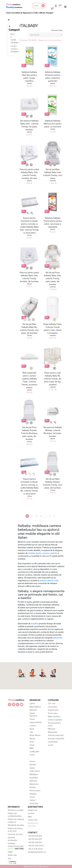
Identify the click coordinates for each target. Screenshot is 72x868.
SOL (10, 858)
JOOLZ (33, 800)
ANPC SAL (12, 855)
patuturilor (58, 638)
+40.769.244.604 (35, 836)
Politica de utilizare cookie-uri (16, 821)
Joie (31, 732)
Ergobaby (34, 778)
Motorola (33, 781)
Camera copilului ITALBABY (15, 49)
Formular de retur (15, 834)
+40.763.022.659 (35, 839)
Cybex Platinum (33, 715)
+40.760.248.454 (35, 842)
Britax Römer (35, 735)
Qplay (32, 768)
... (45, 516)
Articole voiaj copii (56, 735)
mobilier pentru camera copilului (42, 553)
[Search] (36, 6)
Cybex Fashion (36, 722)
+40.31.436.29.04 (35, 849)
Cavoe (32, 719)
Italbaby (33, 794)
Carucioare (52, 707)
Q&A (30, 817)
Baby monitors (54, 716)
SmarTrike (34, 803)
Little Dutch (35, 771)
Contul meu (33, 820)
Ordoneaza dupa (57, 30)
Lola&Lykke (34, 752)
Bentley (33, 765)
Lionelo (33, 726)
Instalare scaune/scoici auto (16, 846)
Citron (32, 797)
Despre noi (33, 810)
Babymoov (34, 784)
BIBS (32, 748)
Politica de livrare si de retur (15, 830)
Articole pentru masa (54, 724)
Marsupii (52, 729)
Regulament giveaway (33, 824)
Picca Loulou (35, 790)
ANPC (10, 852)
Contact (31, 813)
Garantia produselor (12, 839)
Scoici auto (52, 713)
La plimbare (53, 742)
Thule (32, 745)
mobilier (35, 624)
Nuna (32, 729)
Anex (32, 742)
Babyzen (33, 710)
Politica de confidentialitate (15, 815)
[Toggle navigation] (65, 7)
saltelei (38, 643)
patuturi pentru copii (49, 580)
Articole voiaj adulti (56, 739)
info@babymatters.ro (36, 852)
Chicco (32, 761)
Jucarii (51, 745)
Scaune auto (53, 710)
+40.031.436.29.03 (36, 846)
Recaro (32, 739)
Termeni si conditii (16, 810)
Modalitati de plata (16, 825)
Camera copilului (55, 720)
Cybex (32, 703)
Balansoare (52, 732)
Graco (32, 755)
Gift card (52, 703)
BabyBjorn (34, 774)
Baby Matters (35, 707)
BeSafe (33, 787)
